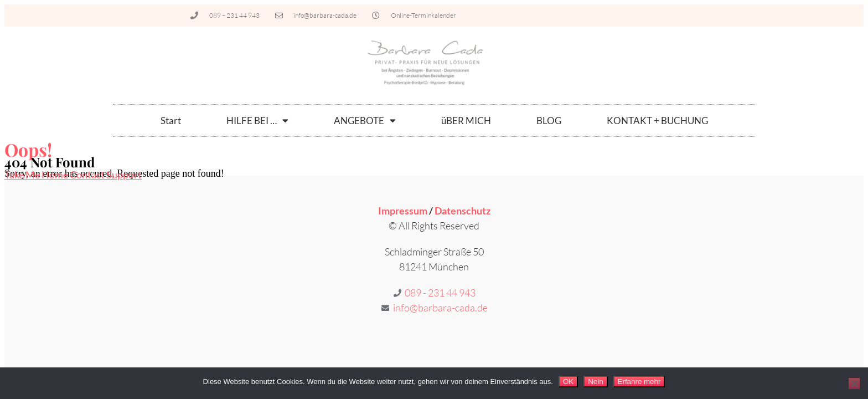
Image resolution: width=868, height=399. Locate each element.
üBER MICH (466, 121)
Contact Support (106, 175)
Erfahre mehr (639, 382)
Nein (595, 382)
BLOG (549, 121)
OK (568, 382)
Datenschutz (463, 211)
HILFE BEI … (257, 121)
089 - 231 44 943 (440, 293)
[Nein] (854, 383)
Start (171, 121)
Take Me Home (37, 175)
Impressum (403, 211)
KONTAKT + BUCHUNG (657, 121)
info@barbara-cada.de (440, 308)
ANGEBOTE (365, 121)
